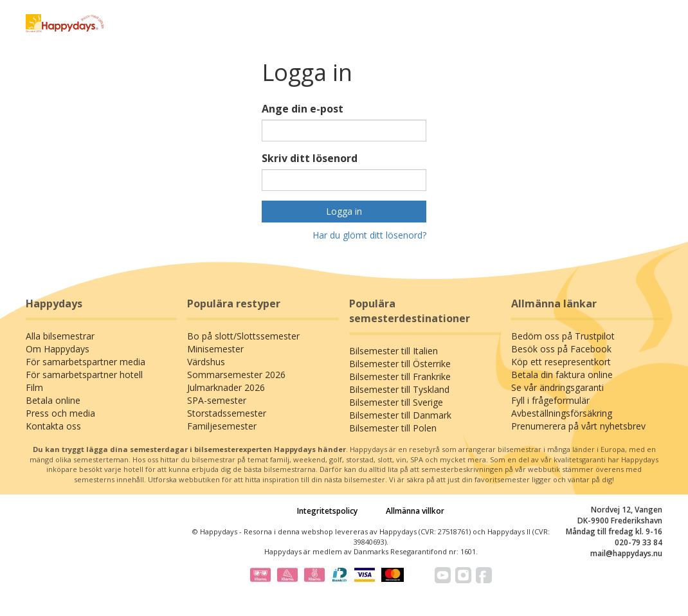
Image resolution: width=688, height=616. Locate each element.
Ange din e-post (303, 109)
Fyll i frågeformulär (550, 400)
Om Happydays (58, 349)
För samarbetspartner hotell (84, 375)
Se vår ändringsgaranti (557, 387)
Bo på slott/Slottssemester (243, 336)
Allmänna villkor (415, 511)
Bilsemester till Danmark (400, 415)
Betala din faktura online (562, 375)
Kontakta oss (53, 426)
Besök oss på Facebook (561, 349)
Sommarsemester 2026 (236, 375)
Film (34, 387)
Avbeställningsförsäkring (562, 413)
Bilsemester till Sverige (396, 402)
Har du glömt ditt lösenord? (369, 235)
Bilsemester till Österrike (400, 364)
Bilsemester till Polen (393, 428)
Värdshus (206, 362)
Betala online (53, 400)
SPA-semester (217, 400)
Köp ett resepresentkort (561, 362)
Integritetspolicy (327, 511)
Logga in (344, 211)
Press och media (60, 413)
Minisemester (215, 349)
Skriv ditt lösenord (310, 158)
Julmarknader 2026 (226, 387)
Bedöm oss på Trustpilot (563, 336)
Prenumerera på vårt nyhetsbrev (578, 426)
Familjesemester (222, 426)
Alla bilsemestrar (60, 336)
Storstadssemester (227, 413)
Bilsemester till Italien (394, 351)
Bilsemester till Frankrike (400, 376)
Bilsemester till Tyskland (399, 389)
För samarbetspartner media (86, 362)
